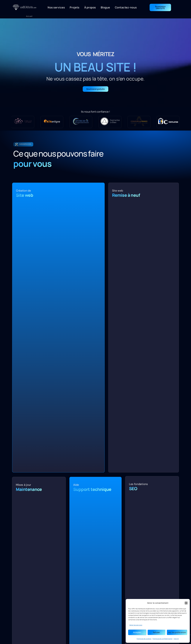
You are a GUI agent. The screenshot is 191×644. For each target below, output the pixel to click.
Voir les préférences (177, 632)
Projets (75, 7)
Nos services (56, 7)
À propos (90, 7)
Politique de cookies (144, 639)
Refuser (157, 632)
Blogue (105, 7)
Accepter (137, 632)
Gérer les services (136, 625)
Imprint (176, 639)
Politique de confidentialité (162, 639)
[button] (186, 603)
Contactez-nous (126, 7)
